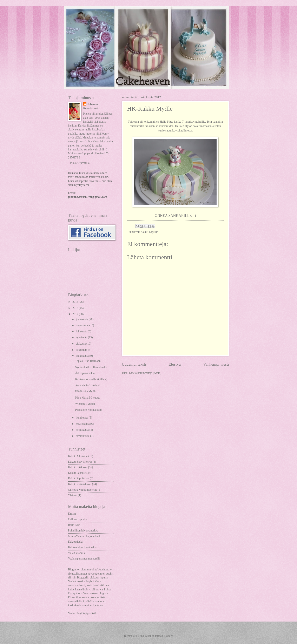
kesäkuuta (82, 350)
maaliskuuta (83, 424)
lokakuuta (82, 331)
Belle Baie (74, 525)
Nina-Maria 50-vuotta (88, 398)
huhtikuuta (82, 418)
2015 (76, 302)
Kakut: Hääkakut (78, 467)
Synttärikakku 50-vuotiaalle (91, 367)
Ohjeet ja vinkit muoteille (83, 490)
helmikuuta (83, 430)
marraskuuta (83, 325)
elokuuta (81, 344)
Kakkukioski (75, 542)
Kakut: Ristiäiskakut (80, 484)
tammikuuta (83, 436)
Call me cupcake (78, 519)
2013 (76, 308)
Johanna (93, 104)
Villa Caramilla (77, 553)
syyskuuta (82, 337)
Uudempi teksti (134, 364)
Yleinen (73, 495)
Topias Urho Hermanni (88, 361)
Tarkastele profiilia (79, 163)
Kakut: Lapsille (149, 232)
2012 (76, 314)
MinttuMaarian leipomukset (84, 536)
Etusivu (175, 364)
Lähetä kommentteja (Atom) (145, 373)
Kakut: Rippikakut (79, 478)
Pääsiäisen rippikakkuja (89, 410)
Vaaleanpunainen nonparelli (84, 559)
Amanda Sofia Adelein (88, 385)
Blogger (168, 636)
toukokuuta (83, 356)
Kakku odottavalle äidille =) (91, 379)
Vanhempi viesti (216, 364)
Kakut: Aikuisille (78, 456)
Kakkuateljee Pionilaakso (83, 547)
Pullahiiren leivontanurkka (83, 531)
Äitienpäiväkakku (85, 373)
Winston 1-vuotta (85, 404)
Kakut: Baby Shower (80, 462)
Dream (72, 514)
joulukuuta (82, 319)
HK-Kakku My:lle (86, 391)
